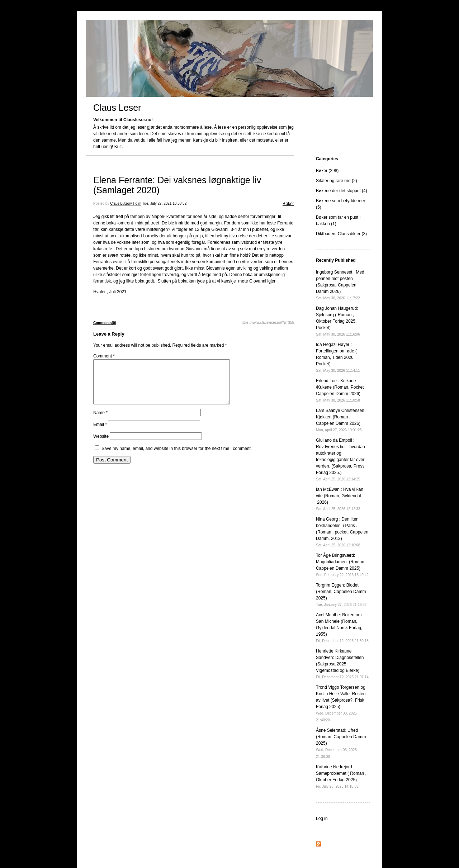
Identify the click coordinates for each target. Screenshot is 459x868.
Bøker (288, 204)
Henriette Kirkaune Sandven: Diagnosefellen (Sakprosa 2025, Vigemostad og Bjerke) (342, 664)
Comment (104, 356)
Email (100, 433)
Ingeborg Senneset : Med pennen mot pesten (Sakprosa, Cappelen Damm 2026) (340, 285)
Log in (322, 819)
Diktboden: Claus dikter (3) (341, 234)
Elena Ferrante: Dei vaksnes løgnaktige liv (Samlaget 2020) (177, 185)
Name (100, 421)
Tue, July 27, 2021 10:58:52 (165, 203)
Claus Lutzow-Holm (126, 203)
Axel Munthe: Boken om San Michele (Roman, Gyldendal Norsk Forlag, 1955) (342, 628)
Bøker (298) (327, 171)
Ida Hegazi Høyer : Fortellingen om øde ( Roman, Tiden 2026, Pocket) (338, 357)
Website (101, 445)
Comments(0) (105, 323)
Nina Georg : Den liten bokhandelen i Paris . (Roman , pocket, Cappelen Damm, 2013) (342, 532)
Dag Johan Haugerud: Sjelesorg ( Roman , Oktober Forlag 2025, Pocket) (338, 321)
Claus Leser (117, 108)
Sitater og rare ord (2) (337, 181)
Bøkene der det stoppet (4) (342, 191)
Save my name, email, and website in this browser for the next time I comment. (177, 457)
